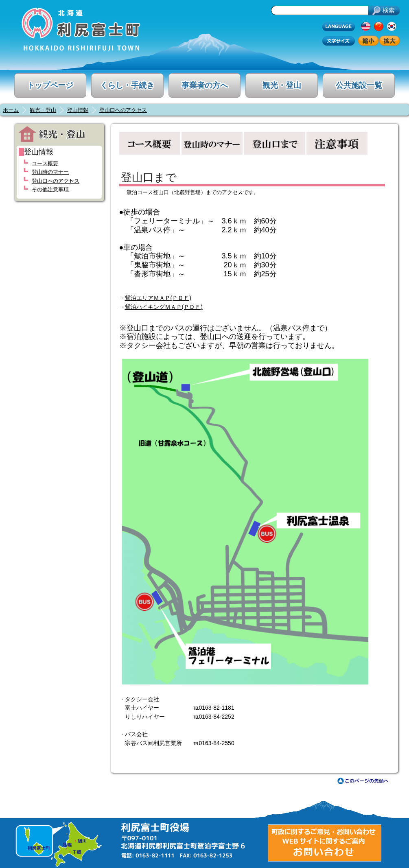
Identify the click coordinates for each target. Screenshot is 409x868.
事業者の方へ (205, 85)
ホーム (11, 110)
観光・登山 (282, 85)
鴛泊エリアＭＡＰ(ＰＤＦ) (158, 298)
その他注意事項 (50, 189)
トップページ (50, 85)
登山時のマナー (50, 172)
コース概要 (45, 163)
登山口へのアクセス (123, 110)
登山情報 (78, 110)
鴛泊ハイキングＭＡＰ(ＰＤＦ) (164, 307)
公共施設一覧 (359, 85)
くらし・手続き (127, 85)
